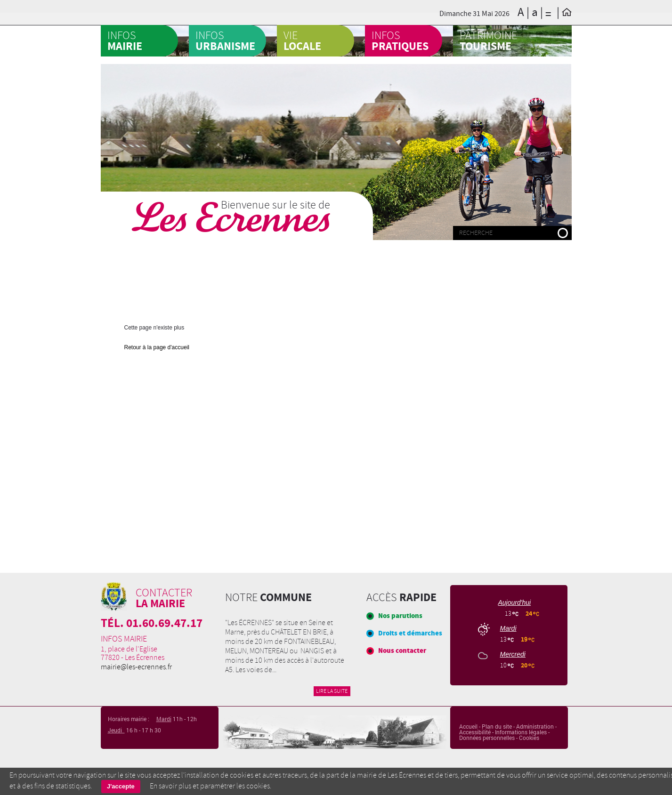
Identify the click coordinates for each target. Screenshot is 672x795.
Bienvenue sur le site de (275, 205)
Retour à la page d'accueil (157, 347)
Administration (535, 726)
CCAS (352, 63)
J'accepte (121, 786)
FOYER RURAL (246, 247)
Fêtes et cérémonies (158, 284)
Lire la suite (332, 691)
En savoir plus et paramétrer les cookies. (211, 786)
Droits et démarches (410, 633)
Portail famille (325, 247)
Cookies (529, 738)
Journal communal (337, 284)
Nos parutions (400, 616)
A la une (168, 63)
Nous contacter (402, 651)
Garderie (254, 277)
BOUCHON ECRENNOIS (162, 254)
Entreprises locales (509, 254)
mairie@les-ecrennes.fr (136, 667)
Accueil (468, 726)
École (438, 247)
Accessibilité (475, 732)
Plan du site (497, 726)
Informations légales (521, 732)
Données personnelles (487, 738)
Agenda (258, 63)
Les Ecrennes (231, 218)
